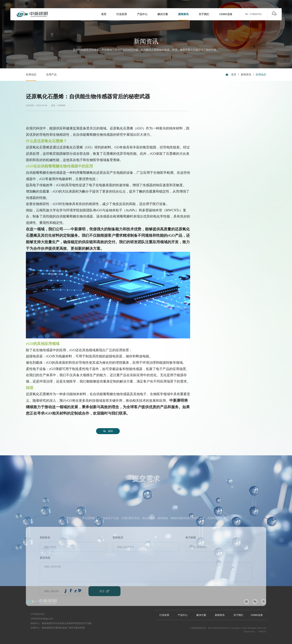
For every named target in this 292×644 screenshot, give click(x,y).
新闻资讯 (246, 74)
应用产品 (51, 74)
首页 (234, 74)
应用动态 (31, 74)
